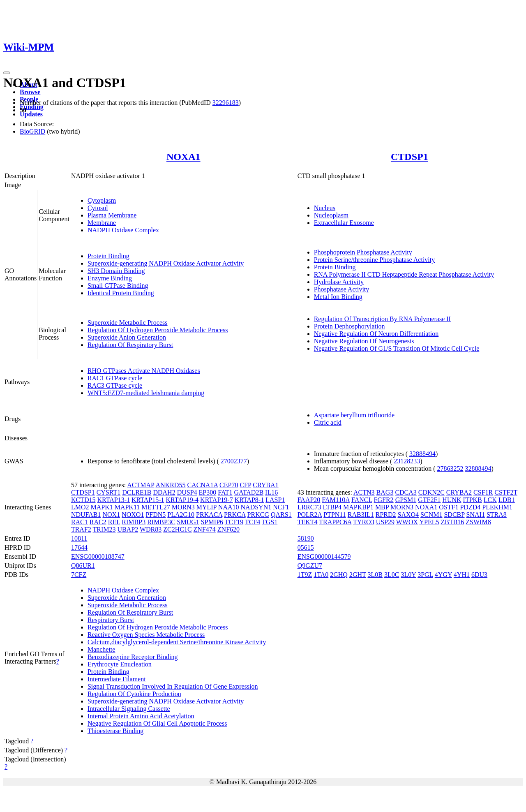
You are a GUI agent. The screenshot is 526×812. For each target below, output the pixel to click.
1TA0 (321, 575)
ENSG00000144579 (324, 556)
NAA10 (229, 507)
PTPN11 (335, 515)
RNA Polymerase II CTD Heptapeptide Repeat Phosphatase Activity (404, 274)
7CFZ (79, 575)
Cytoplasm (102, 200)
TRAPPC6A (335, 522)
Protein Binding (108, 256)
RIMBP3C (161, 522)
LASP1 (275, 500)
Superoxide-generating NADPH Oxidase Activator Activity (166, 263)
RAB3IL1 (361, 515)
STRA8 (497, 515)
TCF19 (234, 522)
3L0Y (408, 575)
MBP (382, 507)
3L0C (392, 575)
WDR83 (151, 529)
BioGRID (32, 131)
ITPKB (473, 500)
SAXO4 (408, 515)
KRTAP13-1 (113, 500)
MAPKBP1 (358, 507)
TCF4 (253, 522)
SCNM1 (431, 515)
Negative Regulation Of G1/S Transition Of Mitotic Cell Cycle (397, 348)
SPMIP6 (212, 522)
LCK (490, 500)
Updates (31, 114)
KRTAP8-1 (249, 500)
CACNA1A (202, 485)
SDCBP (454, 515)
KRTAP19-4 (182, 500)
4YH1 (462, 575)
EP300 (208, 492)
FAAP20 (309, 500)
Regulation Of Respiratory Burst (130, 345)
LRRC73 (309, 507)
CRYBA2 (459, 492)
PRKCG (258, 515)
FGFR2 (384, 500)
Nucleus (325, 208)
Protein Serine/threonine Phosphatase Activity (375, 260)
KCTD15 (83, 500)
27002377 (234, 461)
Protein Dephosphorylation (350, 326)
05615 (306, 547)
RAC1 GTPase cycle (115, 378)
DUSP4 (187, 492)
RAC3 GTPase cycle (115, 385)
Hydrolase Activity (339, 282)
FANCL (362, 500)
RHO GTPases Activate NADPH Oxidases (144, 371)
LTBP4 (332, 507)
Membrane (102, 223)
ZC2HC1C (177, 529)
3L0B (375, 575)
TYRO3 (364, 522)
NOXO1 (133, 515)
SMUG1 (188, 522)
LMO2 (80, 507)
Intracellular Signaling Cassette (129, 709)
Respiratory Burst (111, 620)
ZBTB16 (452, 522)
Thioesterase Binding (115, 731)
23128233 (407, 461)
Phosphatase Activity (342, 289)
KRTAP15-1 (148, 500)
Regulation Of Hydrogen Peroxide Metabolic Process (158, 330)
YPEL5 (429, 522)
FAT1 (225, 492)
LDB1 (507, 500)
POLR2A (310, 515)
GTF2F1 (429, 500)
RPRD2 (386, 515)
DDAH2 (164, 492)
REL (114, 522)
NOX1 (112, 515)
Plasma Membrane (112, 215)
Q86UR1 (83, 566)
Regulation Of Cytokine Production (134, 694)
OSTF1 (449, 507)
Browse (30, 92)
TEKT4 (308, 522)
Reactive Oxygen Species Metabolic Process (146, 635)
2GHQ (339, 575)
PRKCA (235, 515)
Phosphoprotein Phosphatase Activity (363, 252)
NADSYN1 (256, 507)
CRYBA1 (265, 485)
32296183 (226, 103)
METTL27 (156, 507)
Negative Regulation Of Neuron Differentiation (376, 334)
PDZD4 (470, 507)
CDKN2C (431, 492)
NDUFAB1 (86, 515)
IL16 (271, 492)
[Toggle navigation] (7, 73)
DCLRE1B (137, 492)
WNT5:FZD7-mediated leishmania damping (146, 393)
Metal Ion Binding (338, 297)
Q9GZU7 (310, 566)
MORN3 (183, 507)
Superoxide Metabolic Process (128, 323)
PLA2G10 (181, 515)
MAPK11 (127, 507)
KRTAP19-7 (217, 500)
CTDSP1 (409, 157)
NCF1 (281, 507)
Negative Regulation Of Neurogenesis (364, 341)
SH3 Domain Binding (116, 271)
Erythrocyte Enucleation (120, 664)
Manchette (102, 649)
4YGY (443, 575)
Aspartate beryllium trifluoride (354, 415)
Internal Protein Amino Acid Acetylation (141, 716)
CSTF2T (506, 492)
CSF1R (483, 492)
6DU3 (479, 575)
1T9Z (305, 575)
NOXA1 (183, 157)
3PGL (425, 575)
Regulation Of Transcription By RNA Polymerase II (382, 319)
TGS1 (270, 522)
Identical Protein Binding (121, 293)
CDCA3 (406, 492)
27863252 (450, 468)
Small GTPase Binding (118, 286)
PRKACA (209, 515)
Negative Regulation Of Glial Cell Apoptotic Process (157, 723)
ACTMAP (141, 485)
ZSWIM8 (478, 522)
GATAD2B (249, 492)
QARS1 (281, 515)
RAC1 (80, 522)
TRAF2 (81, 529)
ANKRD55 (171, 485)
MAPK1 (102, 507)
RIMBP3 (134, 522)
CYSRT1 (109, 492)
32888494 (422, 454)
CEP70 (229, 485)
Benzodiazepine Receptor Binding (133, 657)
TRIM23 (104, 529)
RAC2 (98, 522)
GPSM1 (406, 500)
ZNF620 (228, 529)
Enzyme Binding (110, 278)
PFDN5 (156, 515)
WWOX (407, 522)
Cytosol (98, 208)
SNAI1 (476, 515)
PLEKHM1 (497, 507)
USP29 (385, 522)
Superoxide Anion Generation (127, 337)
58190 (306, 538)
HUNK (452, 500)
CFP (245, 485)
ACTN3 (364, 492)
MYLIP (206, 507)
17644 (79, 547)
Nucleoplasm (331, 215)
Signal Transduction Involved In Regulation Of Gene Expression (173, 686)
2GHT (358, 575)
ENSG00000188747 (98, 556)
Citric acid (328, 422)
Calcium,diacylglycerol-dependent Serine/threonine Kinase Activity (177, 642)
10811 (79, 538)
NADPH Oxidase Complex (123, 230)
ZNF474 (205, 529)
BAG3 (385, 492)
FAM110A (336, 500)
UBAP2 (128, 529)
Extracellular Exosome (344, 223)
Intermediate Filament (117, 679)
